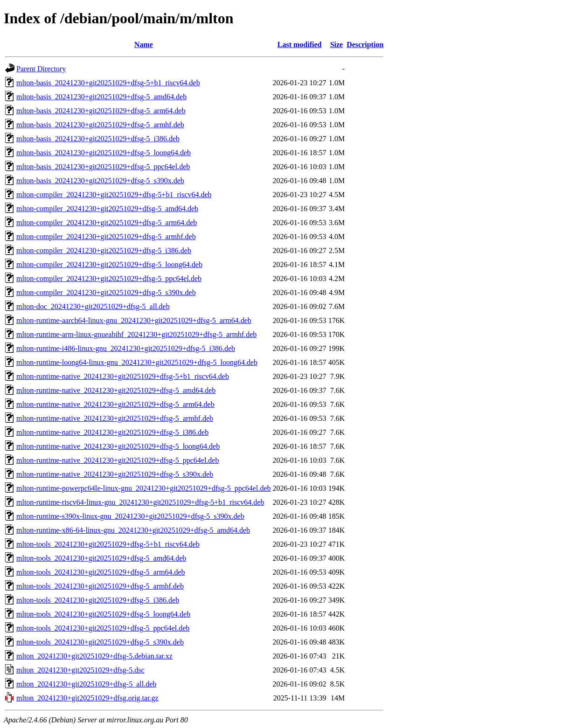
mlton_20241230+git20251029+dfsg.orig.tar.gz (87, 698)
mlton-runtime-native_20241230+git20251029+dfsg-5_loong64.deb (118, 446)
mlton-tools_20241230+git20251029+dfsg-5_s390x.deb (100, 642)
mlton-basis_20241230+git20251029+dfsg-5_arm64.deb (101, 111)
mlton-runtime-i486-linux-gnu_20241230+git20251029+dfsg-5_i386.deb (126, 348)
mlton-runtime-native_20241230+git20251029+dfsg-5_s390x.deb (115, 474)
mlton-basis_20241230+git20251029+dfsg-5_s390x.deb (100, 181)
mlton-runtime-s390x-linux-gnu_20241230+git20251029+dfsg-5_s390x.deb (130, 516)
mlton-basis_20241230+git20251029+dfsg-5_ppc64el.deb (103, 167)
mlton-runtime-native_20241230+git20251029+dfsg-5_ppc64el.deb (118, 460)
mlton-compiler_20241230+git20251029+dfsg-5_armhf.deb (106, 237)
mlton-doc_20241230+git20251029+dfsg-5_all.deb (93, 306)
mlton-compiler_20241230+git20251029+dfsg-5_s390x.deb (106, 292)
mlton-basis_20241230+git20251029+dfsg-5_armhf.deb (100, 125)
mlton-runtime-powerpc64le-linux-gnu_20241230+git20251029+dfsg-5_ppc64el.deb (144, 488)
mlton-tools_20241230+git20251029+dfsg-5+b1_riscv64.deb (108, 544)
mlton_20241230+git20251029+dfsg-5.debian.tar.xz (94, 656)
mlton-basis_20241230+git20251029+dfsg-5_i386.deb (98, 139)
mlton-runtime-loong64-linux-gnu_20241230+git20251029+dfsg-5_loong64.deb (137, 362)
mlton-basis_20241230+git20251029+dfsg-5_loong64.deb (104, 153)
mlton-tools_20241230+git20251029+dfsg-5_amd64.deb (101, 558)
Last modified (300, 45)
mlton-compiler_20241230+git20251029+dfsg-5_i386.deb (104, 251)
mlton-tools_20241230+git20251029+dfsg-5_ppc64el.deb (103, 628)
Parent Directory (41, 69)
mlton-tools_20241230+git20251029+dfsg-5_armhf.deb (100, 586)
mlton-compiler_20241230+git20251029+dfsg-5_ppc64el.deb (109, 278)
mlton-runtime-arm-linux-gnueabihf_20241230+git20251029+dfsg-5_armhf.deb (136, 334)
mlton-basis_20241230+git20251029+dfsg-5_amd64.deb (101, 97)
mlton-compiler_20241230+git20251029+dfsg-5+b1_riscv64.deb (114, 195)
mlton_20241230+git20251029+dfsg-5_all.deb (86, 684)
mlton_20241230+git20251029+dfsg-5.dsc (80, 670)
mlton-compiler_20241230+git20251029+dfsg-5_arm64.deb (107, 223)
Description (365, 45)
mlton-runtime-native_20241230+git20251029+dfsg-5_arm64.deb (115, 404)
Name (144, 45)
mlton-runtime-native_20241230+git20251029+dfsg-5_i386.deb (112, 432)
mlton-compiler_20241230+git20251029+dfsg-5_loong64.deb (109, 264)
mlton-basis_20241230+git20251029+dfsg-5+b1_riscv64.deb (108, 83)
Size (337, 45)
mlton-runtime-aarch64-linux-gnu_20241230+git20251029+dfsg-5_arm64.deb (134, 320)
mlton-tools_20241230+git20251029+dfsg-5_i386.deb (98, 600)
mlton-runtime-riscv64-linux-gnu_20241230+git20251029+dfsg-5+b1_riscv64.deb (140, 502)
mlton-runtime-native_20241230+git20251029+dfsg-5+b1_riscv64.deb (123, 376)
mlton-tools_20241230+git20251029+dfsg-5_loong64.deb (103, 614)
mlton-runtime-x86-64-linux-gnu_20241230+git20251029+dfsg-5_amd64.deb (133, 530)
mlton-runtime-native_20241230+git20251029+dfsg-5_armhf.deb (115, 418)
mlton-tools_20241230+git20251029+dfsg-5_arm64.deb (101, 572)
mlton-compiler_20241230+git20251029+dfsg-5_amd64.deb (107, 209)
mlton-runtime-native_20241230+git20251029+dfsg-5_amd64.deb (116, 390)
